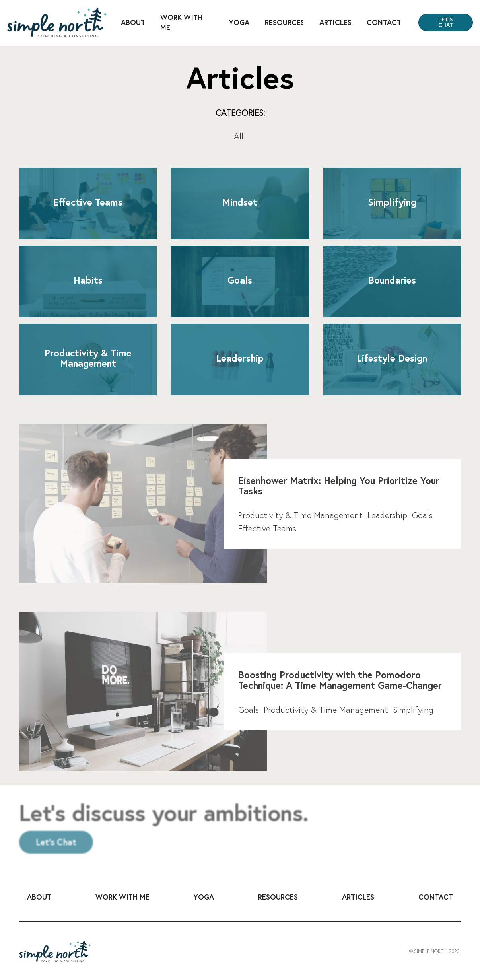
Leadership (387, 515)
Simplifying (413, 710)
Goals (422, 515)
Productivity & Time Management (300, 515)
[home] (57, 22)
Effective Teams (267, 528)
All (239, 136)
